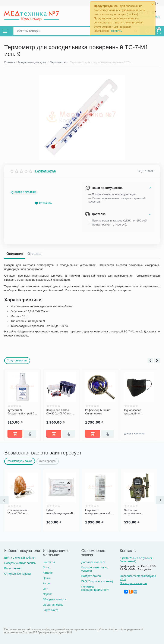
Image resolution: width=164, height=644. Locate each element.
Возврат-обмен (91, 576)
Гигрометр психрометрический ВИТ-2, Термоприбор (99, 512)
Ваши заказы (13, 568)
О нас (46, 567)
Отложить (43, 203)
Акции (47, 583)
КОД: (141, 171)
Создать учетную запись (20, 563)
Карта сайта (51, 610)
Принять (116, 31)
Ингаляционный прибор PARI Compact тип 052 (22, 412)
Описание (15, 254)
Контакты (49, 562)
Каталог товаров (5, 31)
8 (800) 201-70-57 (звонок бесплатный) (136, 560)
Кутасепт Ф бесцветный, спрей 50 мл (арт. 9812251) (60, 412)
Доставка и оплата (93, 562)
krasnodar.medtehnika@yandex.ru (138, 578)
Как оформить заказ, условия (95, 569)
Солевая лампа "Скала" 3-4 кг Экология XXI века (19, 512)
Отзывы (34, 254)
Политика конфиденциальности (95, 588)
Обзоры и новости (54, 599)
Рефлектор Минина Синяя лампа (137, 412)
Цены (46, 578)
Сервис (48, 594)
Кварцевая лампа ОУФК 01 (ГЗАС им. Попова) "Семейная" (98, 412)
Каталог (48, 573)
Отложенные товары (18, 574)
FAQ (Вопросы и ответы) (97, 581)
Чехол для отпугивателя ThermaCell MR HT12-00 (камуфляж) (138, 512)
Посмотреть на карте (133, 583)
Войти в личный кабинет (20, 558)
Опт (45, 589)
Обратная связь (53, 605)
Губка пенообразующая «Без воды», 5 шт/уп (61, 512)
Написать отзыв (45, 171)
